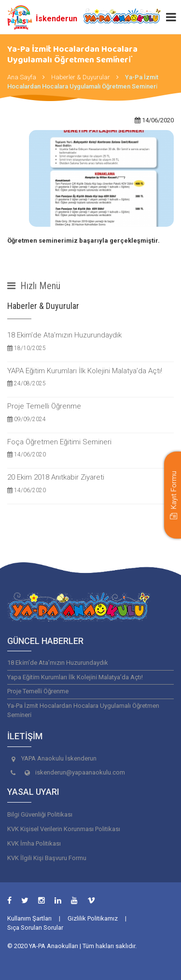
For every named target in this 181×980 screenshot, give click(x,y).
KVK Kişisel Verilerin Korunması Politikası (64, 829)
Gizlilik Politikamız (93, 918)
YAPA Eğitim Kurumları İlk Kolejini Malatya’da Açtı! (90, 377)
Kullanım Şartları (29, 918)
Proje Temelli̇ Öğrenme (38, 691)
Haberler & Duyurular (81, 77)
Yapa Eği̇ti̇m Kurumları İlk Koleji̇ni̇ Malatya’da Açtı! (75, 677)
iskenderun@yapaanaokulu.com (80, 772)
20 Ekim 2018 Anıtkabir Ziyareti (90, 484)
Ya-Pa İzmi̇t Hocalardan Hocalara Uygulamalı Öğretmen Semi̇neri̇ (83, 710)
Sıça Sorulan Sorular (35, 928)
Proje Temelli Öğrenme (90, 413)
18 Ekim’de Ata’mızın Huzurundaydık (90, 342)
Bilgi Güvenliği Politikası (40, 814)
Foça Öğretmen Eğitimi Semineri (90, 448)
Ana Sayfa (22, 77)
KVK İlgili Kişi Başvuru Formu (47, 858)
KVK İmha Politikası (34, 843)
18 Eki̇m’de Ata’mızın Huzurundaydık (58, 663)
